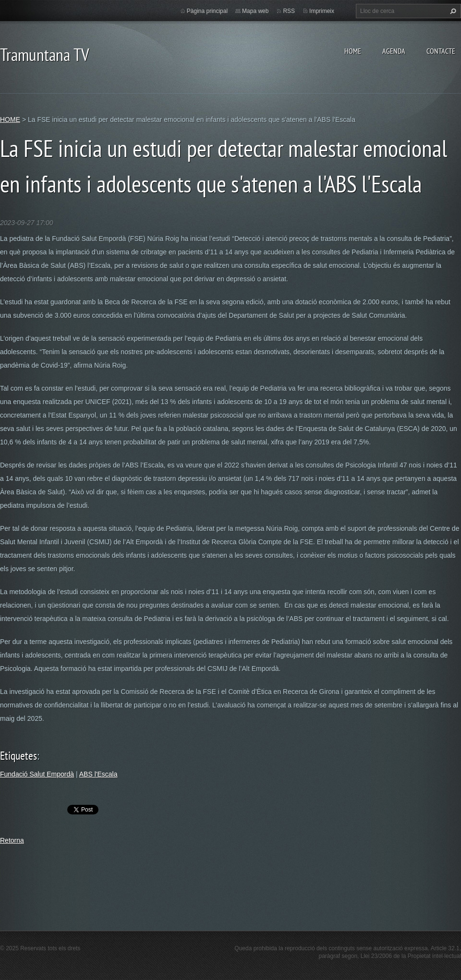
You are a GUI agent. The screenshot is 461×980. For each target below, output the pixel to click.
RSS (289, 11)
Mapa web (255, 11)
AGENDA (394, 51)
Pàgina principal (207, 11)
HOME (353, 51)
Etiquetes (18, 756)
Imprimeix (322, 11)
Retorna (12, 840)
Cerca (452, 11)
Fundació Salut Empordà (37, 774)
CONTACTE (441, 51)
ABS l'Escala (98, 774)
